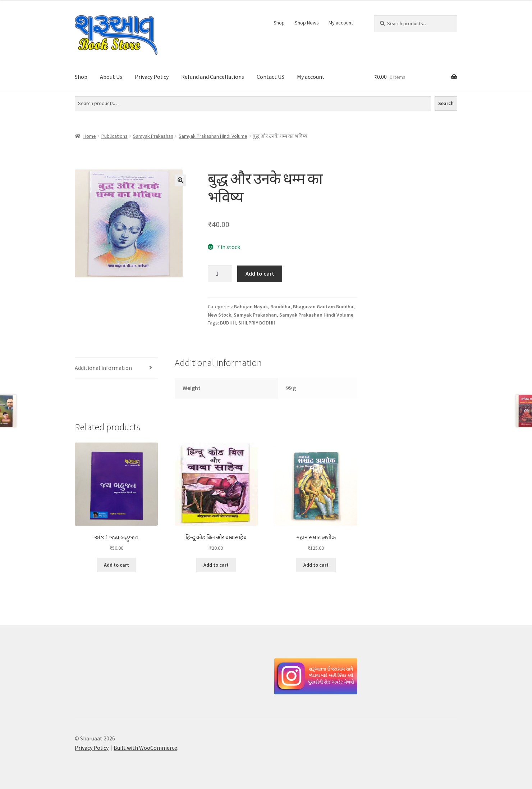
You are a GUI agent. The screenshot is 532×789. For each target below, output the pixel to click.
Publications (114, 136)
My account (341, 23)
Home (90, 136)
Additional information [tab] (103, 368)
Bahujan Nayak (251, 307)
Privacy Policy (152, 77)
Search (446, 103)
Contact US (270, 77)
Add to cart (260, 273)
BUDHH (228, 323)
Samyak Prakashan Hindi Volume (213, 136)
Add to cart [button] (116, 565)
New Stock (219, 315)
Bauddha (280, 307)
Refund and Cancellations (213, 77)
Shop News (307, 23)
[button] (180, 180)
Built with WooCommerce (145, 748)
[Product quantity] (220, 274)
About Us (111, 77)
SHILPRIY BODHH (257, 323)
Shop (279, 23)
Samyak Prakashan (153, 136)
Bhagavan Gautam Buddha (323, 307)
